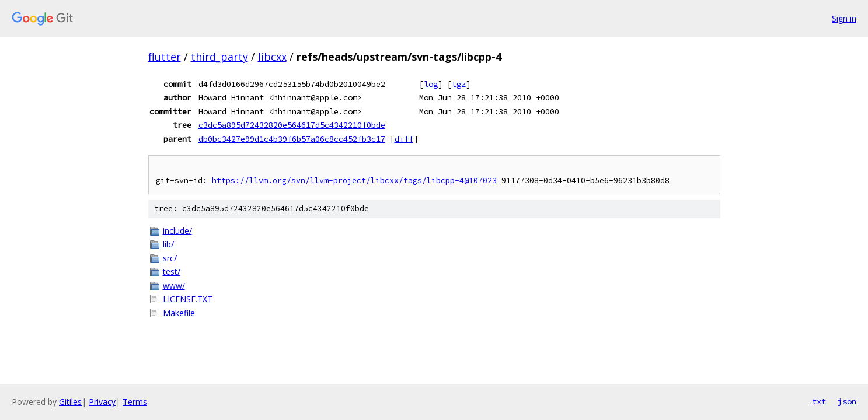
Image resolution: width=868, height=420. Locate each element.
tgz (459, 84)
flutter (165, 57)
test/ (172, 272)
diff (404, 139)
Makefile (179, 313)
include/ (177, 231)
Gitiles (70, 402)
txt (819, 401)
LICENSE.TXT (188, 299)
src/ (170, 258)
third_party (219, 57)
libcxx (272, 57)
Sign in (844, 18)
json (847, 401)
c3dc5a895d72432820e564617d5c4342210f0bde (292, 125)
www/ (174, 286)
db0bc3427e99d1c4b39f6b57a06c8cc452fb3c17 (292, 139)
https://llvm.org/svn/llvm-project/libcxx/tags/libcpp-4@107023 (354, 181)
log (431, 84)
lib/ (168, 244)
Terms (135, 402)
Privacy (102, 402)
